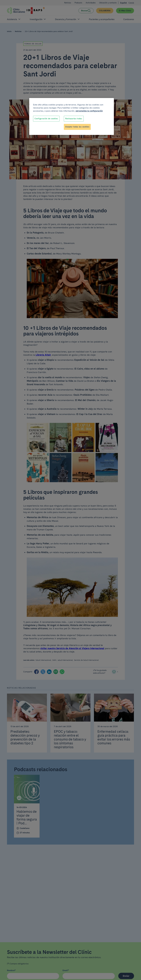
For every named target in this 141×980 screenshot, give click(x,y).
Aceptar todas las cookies (77, 127)
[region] (72, 116)
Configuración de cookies (46, 119)
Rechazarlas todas (74, 119)
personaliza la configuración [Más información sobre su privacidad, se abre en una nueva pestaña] (89, 111)
